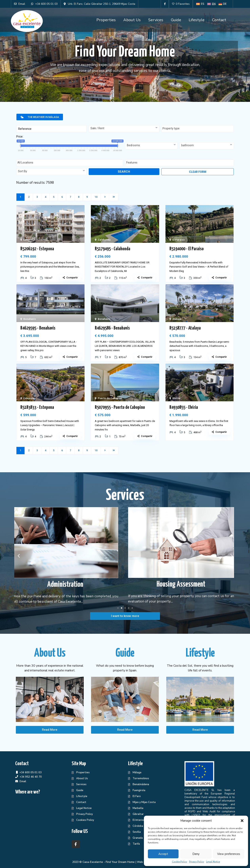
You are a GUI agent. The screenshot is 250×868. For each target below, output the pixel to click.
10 (96, 197)
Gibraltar (138, 814)
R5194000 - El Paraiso (187, 249)
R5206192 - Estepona (37, 249)
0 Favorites (181, 4)
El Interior (139, 820)
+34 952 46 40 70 (31, 777)
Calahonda (104, 240)
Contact (219, 20)
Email (23, 781)
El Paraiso (179, 240)
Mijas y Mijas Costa (144, 802)
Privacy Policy (197, 862)
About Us (132, 20)
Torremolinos (141, 778)
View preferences (229, 854)
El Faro (137, 796)
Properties (106, 20)
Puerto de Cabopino (110, 398)
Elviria (176, 398)
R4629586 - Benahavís (112, 328)
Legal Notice (213, 862)
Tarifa (136, 844)
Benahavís (30, 319)
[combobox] (124, 129)
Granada (138, 838)
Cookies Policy (85, 820)
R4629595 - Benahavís (38, 328)
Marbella (138, 808)
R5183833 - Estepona (37, 407)
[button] (242, 821)
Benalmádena (141, 784)
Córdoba (138, 826)
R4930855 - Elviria (184, 407)
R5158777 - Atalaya (185, 328)
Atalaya (177, 319)
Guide (176, 20)
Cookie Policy (180, 862)
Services (156, 20)
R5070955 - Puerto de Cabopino (120, 407)
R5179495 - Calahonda (113, 249)
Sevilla (137, 832)
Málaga (137, 772)
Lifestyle (197, 20)
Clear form (198, 172)
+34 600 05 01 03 (31, 772)
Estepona (29, 240)
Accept (163, 854)
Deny (196, 854)
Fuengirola (139, 790)
